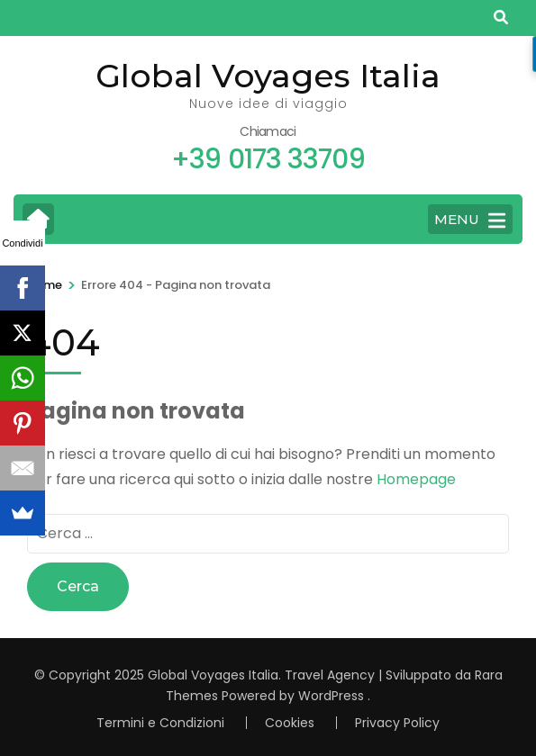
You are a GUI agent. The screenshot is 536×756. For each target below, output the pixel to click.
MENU (470, 220)
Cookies (290, 723)
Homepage (416, 479)
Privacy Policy (397, 723)
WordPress (331, 696)
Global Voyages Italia (268, 76)
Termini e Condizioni (160, 723)
